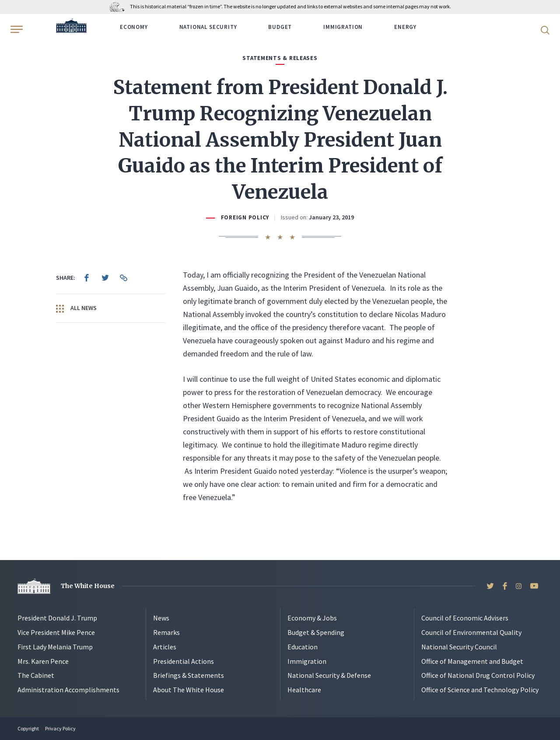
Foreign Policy (245, 217)
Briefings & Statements (189, 675)
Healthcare (304, 690)
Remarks (166, 632)
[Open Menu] (16, 29)
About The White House (189, 690)
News (161, 618)
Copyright (28, 728)
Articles (165, 647)
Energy (405, 27)
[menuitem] (87, 278)
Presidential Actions (184, 661)
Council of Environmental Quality (471, 632)
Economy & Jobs (312, 618)
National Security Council (459, 647)
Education (303, 647)
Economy (134, 27)
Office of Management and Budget (472, 661)
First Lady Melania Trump (55, 647)
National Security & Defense (329, 675)
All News (76, 308)
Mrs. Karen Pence (43, 661)
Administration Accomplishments (68, 690)
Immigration (343, 27)
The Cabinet (36, 675)
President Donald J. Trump (57, 618)
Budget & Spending (316, 632)
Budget (280, 27)
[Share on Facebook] (87, 278)
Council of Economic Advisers (465, 618)
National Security (208, 27)
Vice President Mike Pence (56, 632)
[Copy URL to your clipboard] (123, 278)
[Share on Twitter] (105, 278)
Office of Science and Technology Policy (480, 690)
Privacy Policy (60, 728)
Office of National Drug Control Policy (478, 675)
